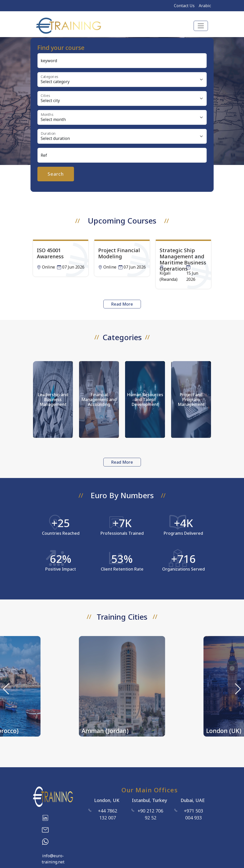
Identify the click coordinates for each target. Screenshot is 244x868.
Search (56, 174)
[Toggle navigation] (201, 26)
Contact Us (184, 6)
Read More (122, 304)
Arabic (205, 6)
